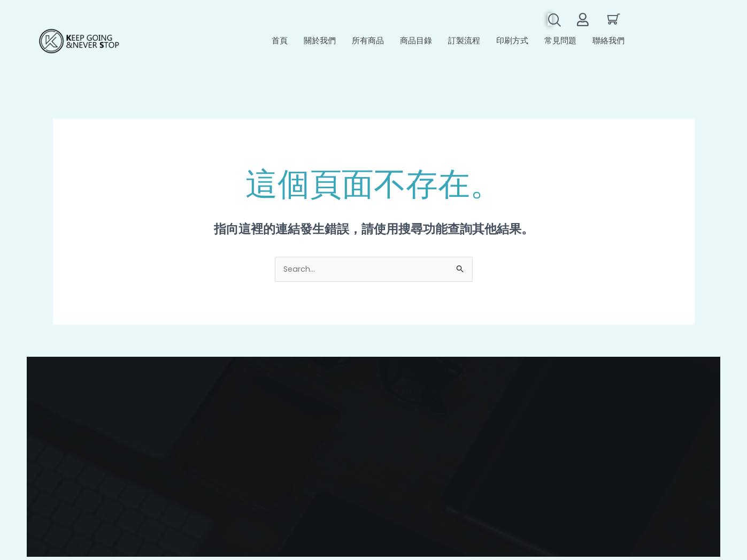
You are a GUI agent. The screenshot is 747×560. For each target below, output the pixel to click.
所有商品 (368, 42)
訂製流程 (464, 42)
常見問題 (560, 42)
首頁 (280, 42)
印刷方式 (512, 42)
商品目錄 (416, 42)
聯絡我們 (609, 42)
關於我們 (320, 42)
